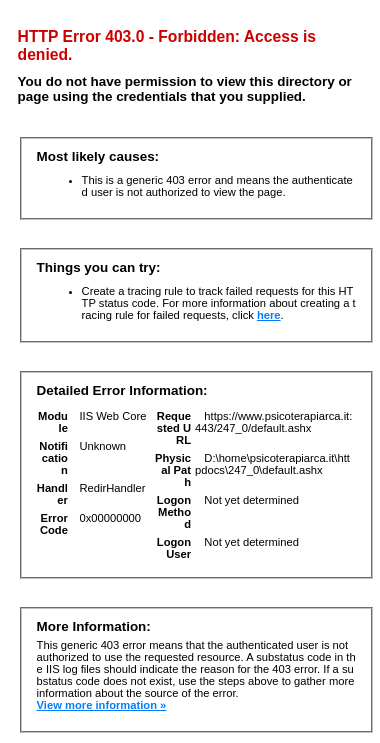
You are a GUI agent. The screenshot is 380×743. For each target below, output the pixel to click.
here (269, 315)
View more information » (102, 705)
